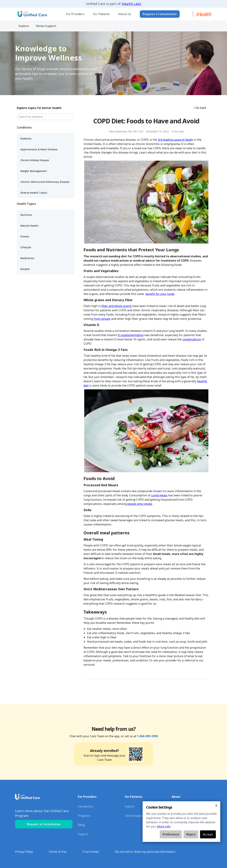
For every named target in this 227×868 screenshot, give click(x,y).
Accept (208, 834)
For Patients (101, 14)
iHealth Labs (131, 4)
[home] (32, 14)
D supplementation (131, 335)
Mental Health (29, 226)
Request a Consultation (160, 14)
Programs (84, 816)
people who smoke (140, 504)
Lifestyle (26, 247)
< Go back (200, 108)
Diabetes (26, 139)
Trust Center (91, 852)
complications (192, 339)
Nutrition (26, 215)
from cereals (102, 319)
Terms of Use (57, 852)
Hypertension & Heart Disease (39, 149)
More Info (164, 826)
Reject (191, 834)
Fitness (25, 236)
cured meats (159, 495)
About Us (125, 14)
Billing (81, 825)
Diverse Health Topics (34, 193)
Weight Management (34, 171)
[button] (75, 14)
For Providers (75, 14)
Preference (171, 834)
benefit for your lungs (160, 294)
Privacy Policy (24, 852)
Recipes (25, 269)
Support (83, 834)
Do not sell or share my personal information (145, 852)
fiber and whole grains (117, 306)
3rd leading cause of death (175, 140)
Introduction (86, 806)
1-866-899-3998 (147, 736)
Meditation (27, 258)
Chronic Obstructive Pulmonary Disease (45, 182)
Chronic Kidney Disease (35, 160)
